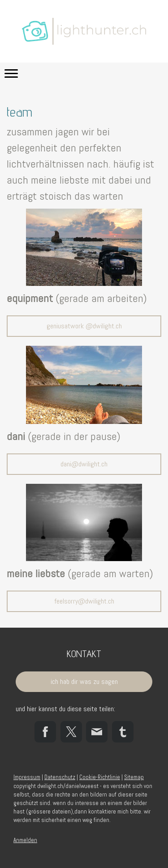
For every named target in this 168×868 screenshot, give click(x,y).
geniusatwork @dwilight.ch (84, 326)
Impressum (27, 777)
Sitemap (134, 777)
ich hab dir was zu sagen (84, 681)
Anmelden (25, 840)
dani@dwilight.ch (84, 464)
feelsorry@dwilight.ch (84, 601)
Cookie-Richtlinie (100, 777)
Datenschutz (60, 777)
